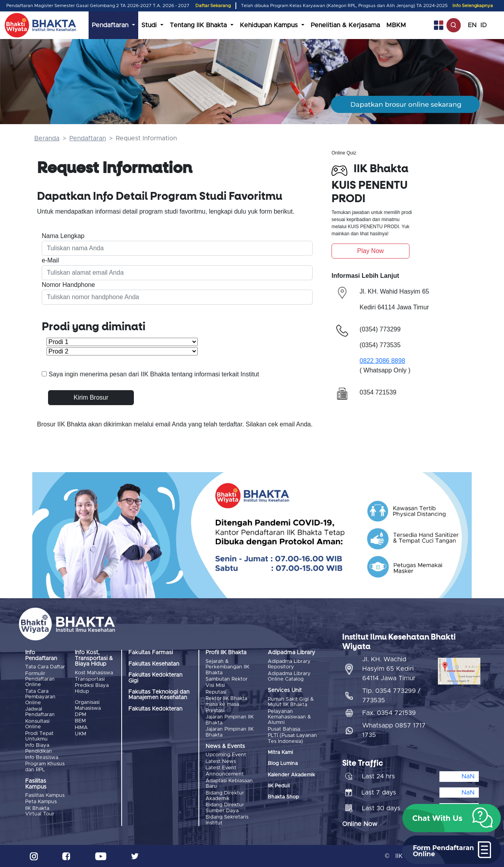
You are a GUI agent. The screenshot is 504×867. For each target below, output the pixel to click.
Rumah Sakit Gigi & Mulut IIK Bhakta (291, 702)
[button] (452, 818)
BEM (80, 721)
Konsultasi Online (37, 724)
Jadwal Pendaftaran (40, 712)
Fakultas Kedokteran (155, 709)
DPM (81, 715)
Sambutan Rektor (227, 679)
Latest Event (221, 768)
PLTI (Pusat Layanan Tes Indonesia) (292, 738)
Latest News (221, 762)
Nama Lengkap (63, 236)
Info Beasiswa (42, 758)
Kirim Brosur (91, 397)
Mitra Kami (280, 753)
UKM (81, 734)
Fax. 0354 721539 (389, 713)
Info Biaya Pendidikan (39, 748)
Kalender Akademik (291, 775)
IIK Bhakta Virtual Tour (40, 811)
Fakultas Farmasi (151, 653)
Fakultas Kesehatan (154, 664)
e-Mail (50, 260)
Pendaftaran (88, 138)
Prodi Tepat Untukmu (39, 736)
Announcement (225, 774)
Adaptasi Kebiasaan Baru (229, 784)
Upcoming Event (226, 755)
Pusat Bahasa (284, 729)
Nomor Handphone (68, 285)
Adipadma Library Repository (289, 664)
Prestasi (215, 711)
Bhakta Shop (283, 797)
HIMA (81, 728)
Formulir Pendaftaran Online (40, 679)
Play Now (371, 251)
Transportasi (90, 679)
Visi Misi (215, 686)
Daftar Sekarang (213, 6)
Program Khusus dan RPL (45, 767)
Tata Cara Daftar (45, 667)
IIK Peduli (279, 786)
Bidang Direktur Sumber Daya (225, 808)
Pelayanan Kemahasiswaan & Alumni (289, 717)
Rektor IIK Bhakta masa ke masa (226, 701)
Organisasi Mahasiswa (88, 705)
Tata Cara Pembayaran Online (40, 697)
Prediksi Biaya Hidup (92, 688)
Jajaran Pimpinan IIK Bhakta (230, 720)
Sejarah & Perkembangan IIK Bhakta (227, 667)
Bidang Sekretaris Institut (227, 820)
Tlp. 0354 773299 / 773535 (391, 696)
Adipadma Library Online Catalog (289, 676)
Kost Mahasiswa (94, 673)
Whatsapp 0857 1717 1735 (394, 730)
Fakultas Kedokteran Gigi (155, 678)
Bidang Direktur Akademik (225, 796)
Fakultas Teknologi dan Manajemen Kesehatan (159, 695)
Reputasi (216, 692)
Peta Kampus (41, 802)
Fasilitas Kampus (45, 795)
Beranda (47, 138)
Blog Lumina (283, 764)
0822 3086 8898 (382, 361)
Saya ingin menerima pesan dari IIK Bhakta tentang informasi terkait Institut (154, 374)
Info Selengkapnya (473, 6)
